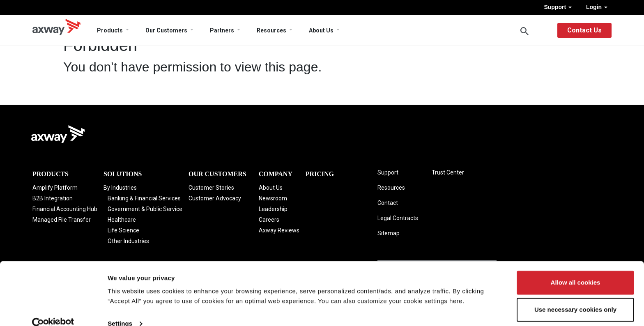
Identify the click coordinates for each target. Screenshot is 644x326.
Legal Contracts (398, 218)
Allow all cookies (576, 269)
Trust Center (448, 172)
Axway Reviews (279, 230)
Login (597, 7)
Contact (388, 203)
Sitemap (389, 233)
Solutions (123, 174)
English (542, 30)
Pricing (320, 174)
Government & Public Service (145, 209)
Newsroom (273, 198)
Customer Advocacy (215, 198)
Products (110, 30)
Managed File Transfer (62, 220)
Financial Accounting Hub (65, 209)
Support (558, 7)
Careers (269, 220)
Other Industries (128, 241)
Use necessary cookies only (575, 296)
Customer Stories (211, 188)
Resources (271, 30)
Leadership (273, 209)
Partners (222, 30)
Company (276, 174)
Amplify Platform (55, 188)
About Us (321, 30)
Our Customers (166, 30)
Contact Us (584, 30)
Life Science (123, 230)
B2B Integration (53, 198)
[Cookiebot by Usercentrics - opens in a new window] (53, 310)
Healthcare (122, 220)
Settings (120, 310)
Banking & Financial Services (144, 198)
